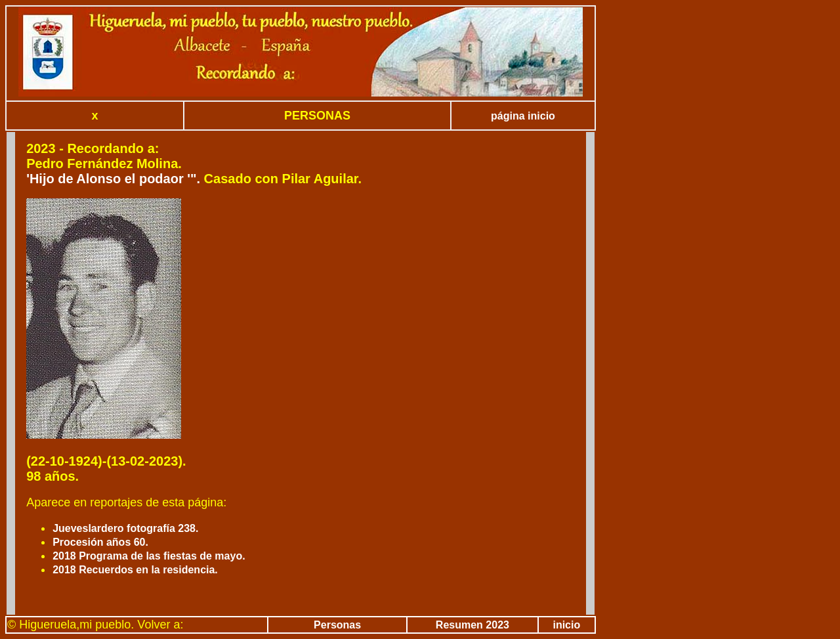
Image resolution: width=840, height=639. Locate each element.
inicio (566, 625)
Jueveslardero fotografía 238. (125, 528)
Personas (337, 625)
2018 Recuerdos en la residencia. (135, 570)
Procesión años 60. (100, 542)
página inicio (523, 116)
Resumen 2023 (472, 625)
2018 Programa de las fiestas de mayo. (149, 556)
